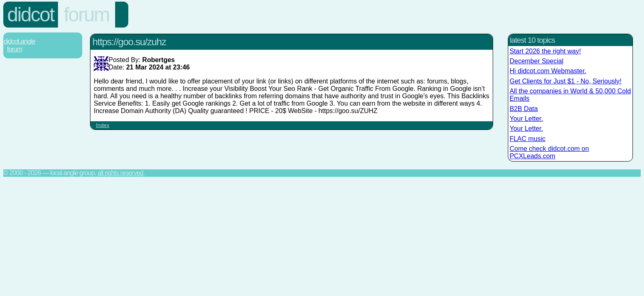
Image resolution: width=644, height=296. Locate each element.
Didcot (31, 15)
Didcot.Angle (20, 41)
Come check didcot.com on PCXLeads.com (549, 152)
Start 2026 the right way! (545, 51)
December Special (536, 61)
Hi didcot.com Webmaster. (548, 71)
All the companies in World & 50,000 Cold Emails (570, 95)
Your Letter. (526, 119)
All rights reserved (120, 173)
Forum (87, 15)
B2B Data (524, 109)
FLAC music (527, 139)
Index (103, 125)
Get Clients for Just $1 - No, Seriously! (565, 81)
